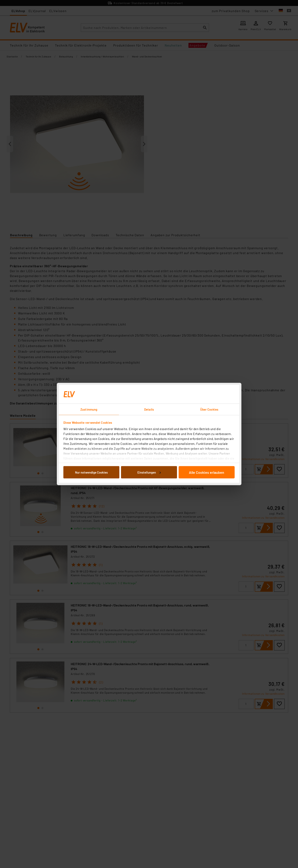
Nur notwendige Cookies (91, 472)
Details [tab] (149, 409)
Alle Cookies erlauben (207, 472)
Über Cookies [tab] (209, 409)
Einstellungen (149, 472)
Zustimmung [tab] (89, 409)
